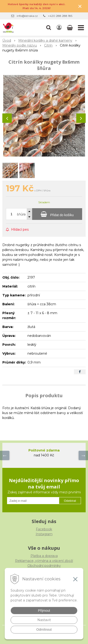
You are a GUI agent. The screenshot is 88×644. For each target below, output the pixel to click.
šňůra (21, 214)
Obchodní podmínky (44, 566)
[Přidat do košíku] (57, 214)
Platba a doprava (44, 556)
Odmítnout (44, 629)
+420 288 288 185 (60, 16)
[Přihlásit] (59, 28)
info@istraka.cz (27, 16)
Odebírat (70, 501)
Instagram (44, 534)
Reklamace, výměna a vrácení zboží (44, 561)
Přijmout (44, 611)
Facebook (44, 529)
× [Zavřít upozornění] (80, 6)
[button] (49, 28)
